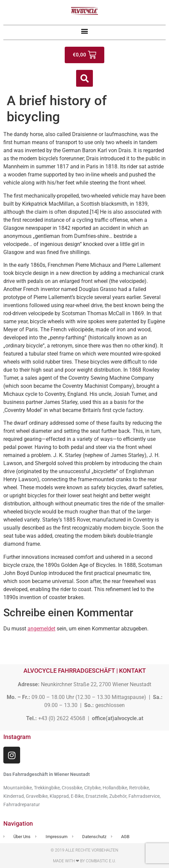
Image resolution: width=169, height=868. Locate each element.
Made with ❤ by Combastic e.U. (84, 861)
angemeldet (41, 629)
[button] (85, 31)
